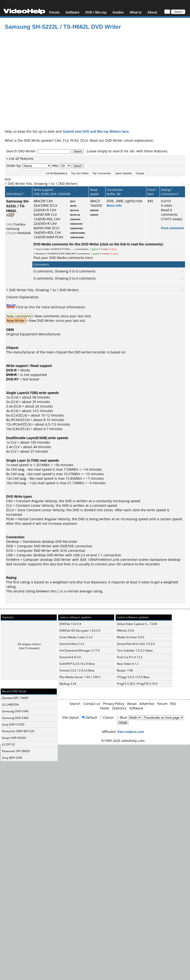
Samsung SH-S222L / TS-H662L (18, 206)
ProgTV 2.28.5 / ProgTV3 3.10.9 (137, 684)
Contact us (92, 704)
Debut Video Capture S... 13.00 (137, 624)
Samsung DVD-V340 (15, 711)
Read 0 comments (169, 212)
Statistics (119, 708)
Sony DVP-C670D (13, 724)
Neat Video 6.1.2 (128, 664)
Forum (54, 12)
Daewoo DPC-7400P (15, 698)
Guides (118, 12)
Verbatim (41, 253)
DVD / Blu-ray (96, 12)
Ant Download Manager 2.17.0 (79, 650)
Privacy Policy (114, 704)
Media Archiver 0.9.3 (131, 637)
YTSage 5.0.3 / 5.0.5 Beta (133, 677)
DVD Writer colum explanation (129, 140)
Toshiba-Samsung (16, 226)
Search (75, 704)
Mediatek (24, 233)
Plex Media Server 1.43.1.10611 (80, 677)
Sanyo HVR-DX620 (14, 738)
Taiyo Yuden (43, 249)
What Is (136, 12)
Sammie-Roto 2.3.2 (72, 644)
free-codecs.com (131, 732)
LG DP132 (8, 744)
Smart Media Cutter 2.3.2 (76, 637)
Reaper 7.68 (125, 670)
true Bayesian (95, 582)
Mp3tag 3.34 (68, 684)
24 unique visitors (29, 644)
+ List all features (20, 158)
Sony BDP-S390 (12, 758)
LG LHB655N (10, 705)
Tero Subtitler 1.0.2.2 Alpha (135, 650)
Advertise (147, 704)
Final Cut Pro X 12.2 (130, 657)
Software (72, 12)
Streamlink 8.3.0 (70, 657)
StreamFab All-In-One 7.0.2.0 (136, 644)
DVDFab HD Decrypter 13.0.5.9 (80, 631)
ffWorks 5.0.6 (126, 631)
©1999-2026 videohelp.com (123, 741)
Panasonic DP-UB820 (16, 751)
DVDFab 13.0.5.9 (70, 624)
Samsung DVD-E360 (15, 718)
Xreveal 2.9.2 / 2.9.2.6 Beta (77, 670)
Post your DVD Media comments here (63, 258)
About (152, 12)
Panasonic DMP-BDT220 (18, 731)
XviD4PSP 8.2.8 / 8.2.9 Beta (77, 664)
